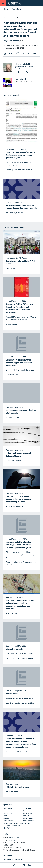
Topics (6, 811)
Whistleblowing (9, 821)
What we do (28, 808)
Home (6, 9)
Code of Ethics (28, 821)
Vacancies (27, 816)
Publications (16, 9)
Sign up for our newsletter (13, 859)
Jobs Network (21, 79)
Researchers (8, 813)
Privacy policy (28, 818)
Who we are (8, 808)
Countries (27, 811)
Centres (6, 818)
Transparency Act (29, 823)
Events (6, 816)
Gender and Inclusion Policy (13, 823)
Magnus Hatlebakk (11, 41)
